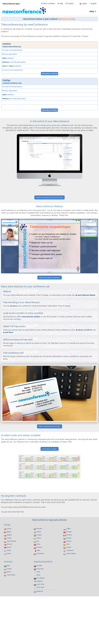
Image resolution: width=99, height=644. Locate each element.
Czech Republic (11, 541)
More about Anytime (50, 74)
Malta (38, 550)
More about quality (49, 449)
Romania (69, 535)
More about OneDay (49, 110)
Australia (39, 566)
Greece (39, 532)
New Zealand (41, 578)
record (14, 306)
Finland (9, 550)
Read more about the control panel (50, 197)
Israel (38, 572)
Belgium (9, 532)
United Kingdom (71, 553)
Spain (68, 544)
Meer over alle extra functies (49, 426)
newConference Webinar (86, 295)
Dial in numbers (49, 3)
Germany (39, 529)
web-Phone (9, 332)
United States (11, 575)
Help (61, 3)
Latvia (38, 544)
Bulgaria (9, 535)
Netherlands (40, 553)
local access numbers (32, 317)
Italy (38, 541)
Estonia (9, 547)
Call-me (4, 66)
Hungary (39, 535)
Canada (9, 569)
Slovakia (69, 538)
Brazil (8, 566)
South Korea (40, 587)
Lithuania (39, 547)
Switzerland (70, 550)
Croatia (9, 538)
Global (4, 58)
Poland (68, 529)
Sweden (69, 547)
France (9, 553)
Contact (71, 3)
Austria (9, 529)
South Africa (40, 584)
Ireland (39, 538)
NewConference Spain (11, 4)
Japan (38, 575)
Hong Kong (40, 569)
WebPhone (5, 62)
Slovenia (69, 541)
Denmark (10, 544)
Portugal (69, 532)
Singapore (40, 581)
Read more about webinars (49, 278)
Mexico (9, 572)
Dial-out (11, 66)
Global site (40, 591)
